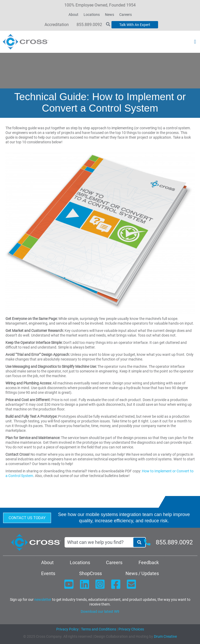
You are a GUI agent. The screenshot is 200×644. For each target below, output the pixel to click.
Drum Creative (165, 636)
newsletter (43, 600)
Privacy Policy (67, 629)
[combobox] (99, 542)
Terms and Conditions (98, 629)
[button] (195, 42)
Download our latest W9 (100, 611)
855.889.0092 (89, 25)
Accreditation (57, 25)
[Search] (139, 542)
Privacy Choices (131, 629)
